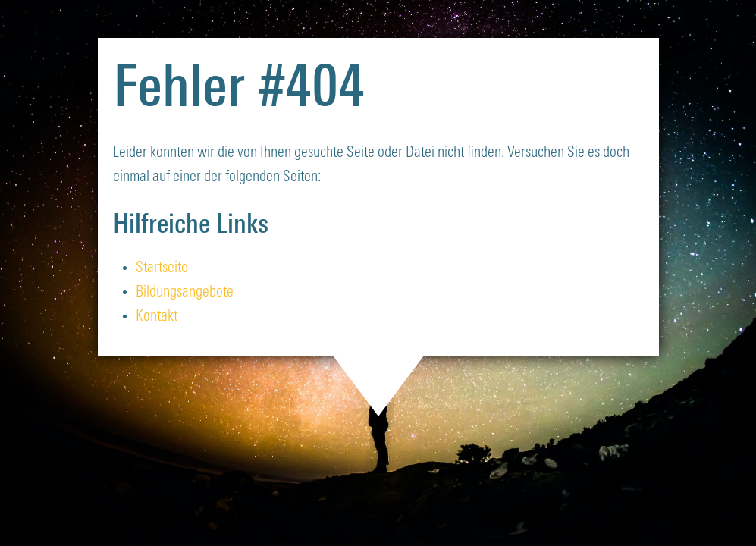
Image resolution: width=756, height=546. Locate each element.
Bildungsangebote (185, 293)
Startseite (162, 268)
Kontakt (157, 317)
